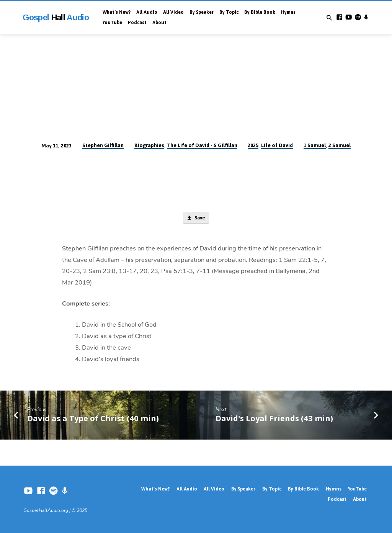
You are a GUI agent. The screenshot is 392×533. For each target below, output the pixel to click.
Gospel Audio (56, 17)
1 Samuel (315, 145)
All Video (173, 12)
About (159, 23)
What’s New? (117, 12)
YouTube (112, 23)
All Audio (147, 12)
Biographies (149, 145)
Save (196, 218)
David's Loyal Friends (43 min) (274, 419)
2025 (253, 145)
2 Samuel (340, 145)
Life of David (277, 145)
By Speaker (202, 12)
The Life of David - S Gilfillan (202, 145)
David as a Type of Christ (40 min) (93, 419)
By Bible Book (260, 12)
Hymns (288, 12)
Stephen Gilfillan (103, 145)
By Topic (229, 12)
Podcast (137, 23)
